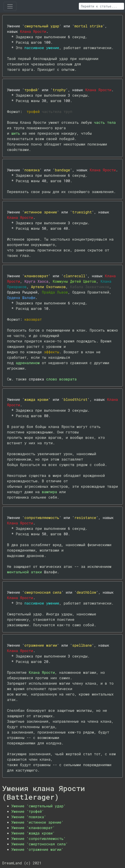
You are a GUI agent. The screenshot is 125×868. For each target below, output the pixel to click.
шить (16, 133)
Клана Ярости (42, 672)
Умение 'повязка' (29, 817)
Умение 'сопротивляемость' (38, 838)
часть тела (105, 122)
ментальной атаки (24, 572)
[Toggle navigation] (10, 6)
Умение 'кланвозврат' (33, 828)
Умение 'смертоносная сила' (40, 844)
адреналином (28, 363)
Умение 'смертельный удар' (38, 806)
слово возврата (61, 379)
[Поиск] (101, 6)
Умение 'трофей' (28, 811)
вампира (49, 492)
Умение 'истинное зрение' (37, 822)
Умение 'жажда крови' (33, 833)
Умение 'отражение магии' (37, 849)
